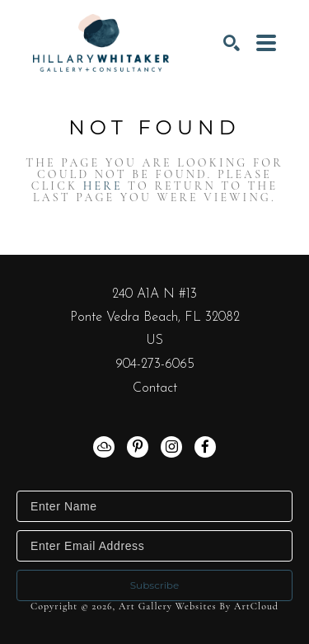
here (103, 186)
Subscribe (155, 585)
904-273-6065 (155, 364)
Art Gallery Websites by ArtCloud (199, 606)
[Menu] (266, 43)
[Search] (232, 43)
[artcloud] (104, 447)
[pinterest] (138, 447)
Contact (155, 388)
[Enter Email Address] (154, 546)
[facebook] (205, 447)
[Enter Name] (154, 506)
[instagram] (171, 447)
